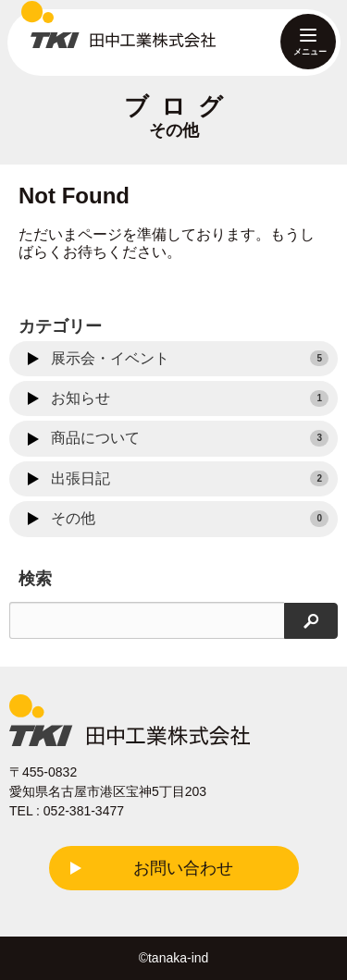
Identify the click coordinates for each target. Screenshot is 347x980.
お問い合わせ (183, 868)
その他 (190, 519)
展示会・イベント (190, 359)
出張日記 (190, 479)
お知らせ (190, 398)
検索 (35, 579)
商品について (190, 438)
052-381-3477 (84, 811)
